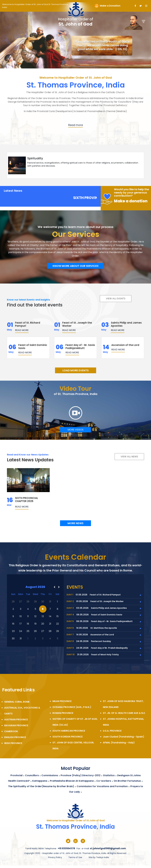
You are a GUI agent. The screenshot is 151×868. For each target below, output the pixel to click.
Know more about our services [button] (76, 266)
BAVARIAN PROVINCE (16, 725)
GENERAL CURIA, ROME (17, 702)
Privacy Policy (55, 857)
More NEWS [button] (75, 523)
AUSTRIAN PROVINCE (16, 720)
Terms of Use (75, 857)
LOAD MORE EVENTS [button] (76, 370)
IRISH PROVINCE (13, 743)
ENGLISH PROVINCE (15, 737)
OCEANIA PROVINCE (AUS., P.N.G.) (72, 707)
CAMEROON (11, 731)
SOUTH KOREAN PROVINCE (68, 737)
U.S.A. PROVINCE (112, 731)
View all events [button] (116, 299)
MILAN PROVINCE (62, 701)
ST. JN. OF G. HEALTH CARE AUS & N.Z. (124, 713)
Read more (22, 330)
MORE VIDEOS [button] (75, 430)
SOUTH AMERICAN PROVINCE (69, 731)
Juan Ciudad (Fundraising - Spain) (123, 737)
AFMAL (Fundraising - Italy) (119, 743)
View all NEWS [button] (129, 457)
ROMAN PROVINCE (63, 713)
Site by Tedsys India (99, 857)
